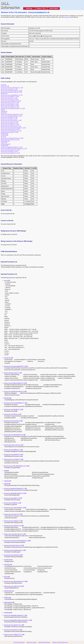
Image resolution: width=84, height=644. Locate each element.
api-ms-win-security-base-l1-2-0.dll (10, 129)
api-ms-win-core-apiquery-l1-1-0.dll (10, 153)
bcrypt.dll (3, 137)
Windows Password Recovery (60, 642)
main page (67, 17)
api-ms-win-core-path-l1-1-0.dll (9, 117)
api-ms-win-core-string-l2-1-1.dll (10, 123)
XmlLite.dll (4, 143)
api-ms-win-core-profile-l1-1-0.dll (10, 105)
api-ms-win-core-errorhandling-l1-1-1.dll (12, 95)
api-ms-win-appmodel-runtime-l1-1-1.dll (12, 147)
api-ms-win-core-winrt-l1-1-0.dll (9, 122)
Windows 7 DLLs (41, 8)
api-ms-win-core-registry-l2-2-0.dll (10, 140)
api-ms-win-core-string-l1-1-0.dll (10, 132)
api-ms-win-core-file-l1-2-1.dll (9, 98)
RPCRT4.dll (4, 94)
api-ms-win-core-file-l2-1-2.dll (9, 119)
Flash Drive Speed (31, 642)
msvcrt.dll (3, 85)
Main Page (29, 8)
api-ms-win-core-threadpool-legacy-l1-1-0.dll (13, 108)
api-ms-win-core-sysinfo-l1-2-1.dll (10, 107)
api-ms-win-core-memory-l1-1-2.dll (10, 150)
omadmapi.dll (4, 145)
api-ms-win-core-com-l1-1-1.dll (9, 89)
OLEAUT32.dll (5, 86)
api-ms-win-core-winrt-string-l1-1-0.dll (11, 120)
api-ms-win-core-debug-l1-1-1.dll (10, 104)
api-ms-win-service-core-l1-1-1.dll (10, 102)
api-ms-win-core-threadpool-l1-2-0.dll (11, 101)
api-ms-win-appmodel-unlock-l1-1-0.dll (11, 116)
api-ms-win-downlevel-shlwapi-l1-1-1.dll (12, 114)
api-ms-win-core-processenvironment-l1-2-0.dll (13, 128)
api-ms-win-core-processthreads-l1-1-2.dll (12, 88)
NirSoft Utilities (54, 8)
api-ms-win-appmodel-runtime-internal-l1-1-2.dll (14, 148)
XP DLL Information (19, 642)
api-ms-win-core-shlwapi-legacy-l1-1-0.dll (12, 138)
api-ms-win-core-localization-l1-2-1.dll (11, 131)
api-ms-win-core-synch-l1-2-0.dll (10, 99)
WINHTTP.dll (5, 134)
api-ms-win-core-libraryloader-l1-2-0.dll (11, 91)
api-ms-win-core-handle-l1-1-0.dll (10, 96)
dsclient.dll (4, 113)
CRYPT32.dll (4, 135)
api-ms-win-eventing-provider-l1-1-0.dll (11, 92)
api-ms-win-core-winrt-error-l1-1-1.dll (11, 126)
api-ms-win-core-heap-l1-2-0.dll (9, 151)
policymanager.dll (6, 144)
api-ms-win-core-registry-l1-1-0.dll (10, 125)
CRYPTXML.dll (5, 141)
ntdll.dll (3, 110)
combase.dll (4, 111)
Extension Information (44, 642)
